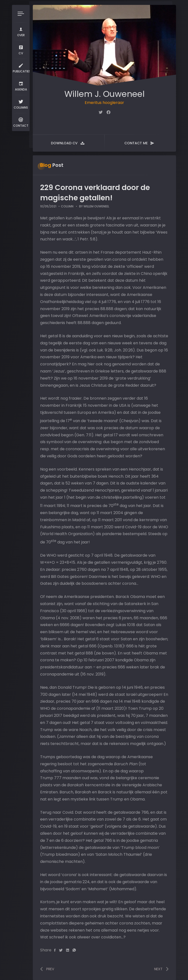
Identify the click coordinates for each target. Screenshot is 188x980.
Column (67, 206)
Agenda (21, 86)
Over (21, 31)
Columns (21, 104)
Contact (21, 122)
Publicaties (21, 68)
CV (21, 50)
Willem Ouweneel (96, 206)
